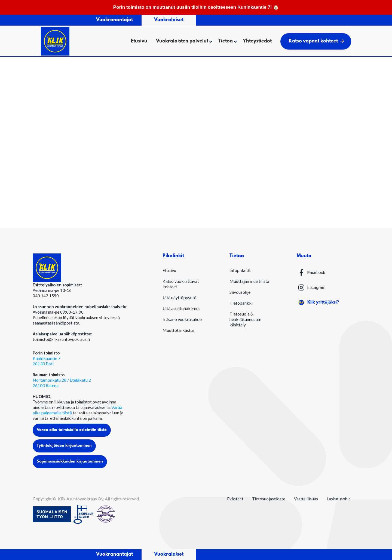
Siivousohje (240, 292)
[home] (55, 41)
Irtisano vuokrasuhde (182, 319)
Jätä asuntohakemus (181, 308)
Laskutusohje (339, 499)
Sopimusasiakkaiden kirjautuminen (70, 462)
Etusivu (139, 41)
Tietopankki (241, 303)
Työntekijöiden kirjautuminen (64, 446)
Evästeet (235, 499)
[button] (183, 41)
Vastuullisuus (306, 499)
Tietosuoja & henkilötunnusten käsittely (245, 319)
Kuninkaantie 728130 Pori (47, 361)
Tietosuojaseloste (269, 499)
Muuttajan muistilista (249, 281)
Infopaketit (240, 270)
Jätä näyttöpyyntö (180, 297)
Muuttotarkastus (179, 330)
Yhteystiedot (257, 41)
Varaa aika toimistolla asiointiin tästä (72, 430)
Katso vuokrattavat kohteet (181, 284)
